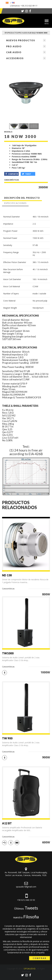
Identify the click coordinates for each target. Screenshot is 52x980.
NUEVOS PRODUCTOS (21, 40)
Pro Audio (14, 46)
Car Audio (14, 52)
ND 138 (7, 575)
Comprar (40, 958)
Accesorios (15, 58)
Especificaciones (15, 203)
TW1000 (8, 653)
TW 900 (7, 738)
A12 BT (7, 823)
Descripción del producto (22, 198)
